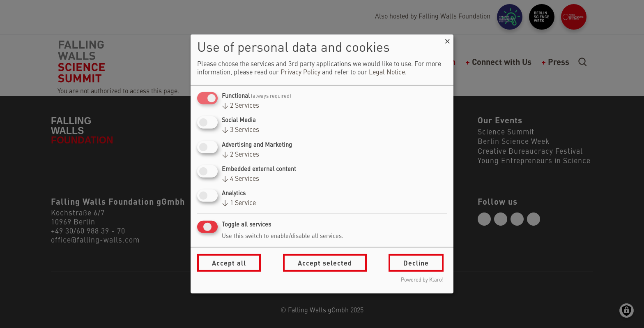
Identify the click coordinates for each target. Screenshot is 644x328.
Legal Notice (387, 73)
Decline (416, 263)
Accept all (229, 263)
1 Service (239, 203)
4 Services (240, 179)
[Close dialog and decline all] (447, 40)
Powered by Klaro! (422, 280)
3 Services (240, 130)
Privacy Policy (300, 73)
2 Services (240, 106)
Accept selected (325, 263)
